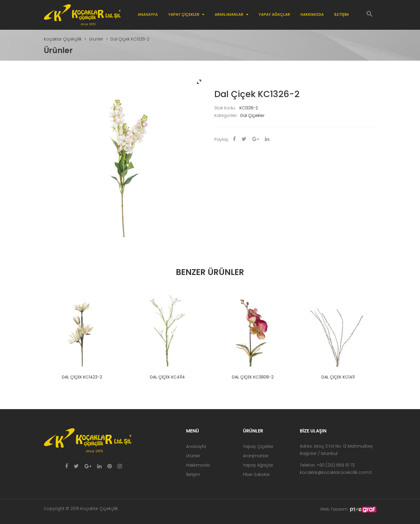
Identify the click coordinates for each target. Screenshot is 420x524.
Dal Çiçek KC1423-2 (82, 377)
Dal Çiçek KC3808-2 (253, 377)
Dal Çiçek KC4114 (167, 377)
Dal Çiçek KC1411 (338, 377)
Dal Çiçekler (252, 115)
